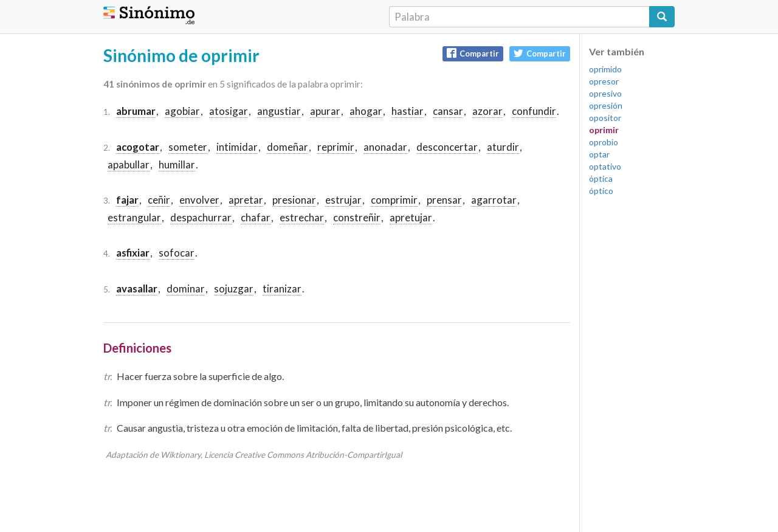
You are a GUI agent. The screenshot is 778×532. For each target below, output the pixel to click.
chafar (256, 217)
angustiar (279, 111)
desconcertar (447, 147)
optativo (605, 166)
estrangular (134, 217)
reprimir (336, 147)
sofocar (177, 253)
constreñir (357, 217)
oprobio (604, 142)
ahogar (366, 111)
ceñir (159, 200)
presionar (294, 200)
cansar (448, 111)
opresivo (605, 93)
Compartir (473, 53)
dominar (186, 288)
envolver (199, 200)
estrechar (302, 217)
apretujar (411, 217)
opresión (606, 105)
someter (188, 147)
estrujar (343, 200)
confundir (534, 111)
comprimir (394, 200)
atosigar (229, 111)
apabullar (129, 164)
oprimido (605, 69)
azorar (487, 111)
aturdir (503, 147)
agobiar (182, 111)
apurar (325, 111)
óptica (601, 178)
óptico (601, 191)
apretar (246, 200)
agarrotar (494, 200)
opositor (605, 118)
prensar (444, 200)
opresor (604, 81)
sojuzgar (234, 288)
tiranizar (282, 288)
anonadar (385, 147)
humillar (177, 164)
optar (599, 154)
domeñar (287, 147)
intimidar (237, 147)
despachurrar (201, 217)
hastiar (408, 111)
